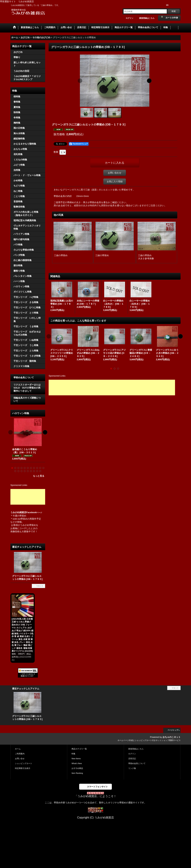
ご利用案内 (20, 754)
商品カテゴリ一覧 (79, 749)
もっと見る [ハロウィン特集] (39, 476)
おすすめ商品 (77, 768)
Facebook (34, 512)
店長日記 (132, 759)
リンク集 (132, 768)
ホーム (18, 749)
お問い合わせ (115, 173)
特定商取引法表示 (23, 768)
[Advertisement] (28, 497)
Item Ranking (77, 773)
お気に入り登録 (115, 182)
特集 (73, 754)
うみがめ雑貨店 (18, 512)
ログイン (130, 18)
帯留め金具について (24, 378)
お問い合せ (20, 759)
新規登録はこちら (147, 18)
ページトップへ (174, 730)
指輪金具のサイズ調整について (27, 399)
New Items (76, 759)
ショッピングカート (24, 763)
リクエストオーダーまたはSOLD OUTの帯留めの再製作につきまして (27, 388)
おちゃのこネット (172, 737)
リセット (40, 586)
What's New (77, 763)
